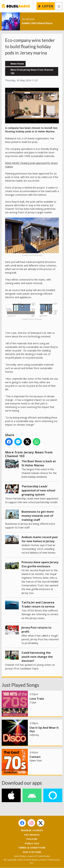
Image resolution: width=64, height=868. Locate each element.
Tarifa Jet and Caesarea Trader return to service (38, 604)
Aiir (32, 863)
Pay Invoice (32, 835)
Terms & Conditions (32, 848)
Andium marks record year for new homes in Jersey (40, 539)
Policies (32, 839)
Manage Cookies (32, 830)
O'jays (33, 702)
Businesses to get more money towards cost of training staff (38, 516)
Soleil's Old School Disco (37, 23)
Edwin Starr (36, 760)
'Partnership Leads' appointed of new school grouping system (38, 490)
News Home (17, 64)
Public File (32, 843)
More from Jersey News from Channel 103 (32, 71)
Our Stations (32, 852)
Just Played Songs (20, 685)
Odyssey (34, 735)
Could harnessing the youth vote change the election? (37, 657)
